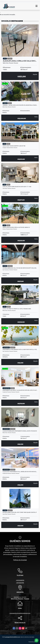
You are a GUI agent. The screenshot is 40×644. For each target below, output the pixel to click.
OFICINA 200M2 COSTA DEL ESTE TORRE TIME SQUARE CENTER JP (20, 512)
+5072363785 (20, 583)
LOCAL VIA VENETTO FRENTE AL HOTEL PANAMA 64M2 (17, 309)
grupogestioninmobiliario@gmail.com (20, 613)
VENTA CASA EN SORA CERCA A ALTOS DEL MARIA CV (16, 227)
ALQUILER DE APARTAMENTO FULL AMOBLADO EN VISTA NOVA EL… (20, 472)
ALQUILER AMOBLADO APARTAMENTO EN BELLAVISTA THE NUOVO (20, 431)
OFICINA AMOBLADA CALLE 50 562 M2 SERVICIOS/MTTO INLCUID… (20, 268)
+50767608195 (20, 580)
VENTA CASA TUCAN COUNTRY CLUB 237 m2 (14, 146)
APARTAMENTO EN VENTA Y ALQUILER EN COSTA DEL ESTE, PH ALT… (20, 390)
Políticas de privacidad (20, 560)
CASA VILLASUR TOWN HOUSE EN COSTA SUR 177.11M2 (17, 187)
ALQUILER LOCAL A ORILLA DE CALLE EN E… (20, 61)
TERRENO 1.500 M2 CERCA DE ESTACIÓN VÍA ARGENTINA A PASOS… (20, 105)
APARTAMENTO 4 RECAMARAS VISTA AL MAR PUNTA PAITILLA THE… (20, 349)
